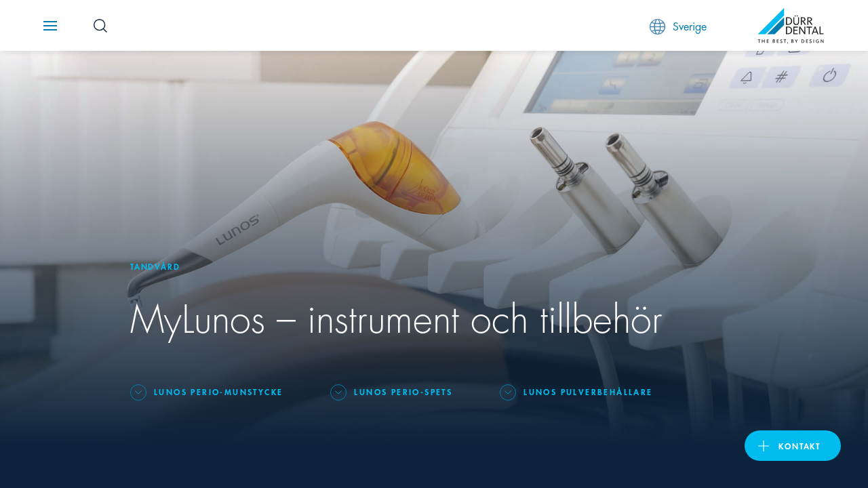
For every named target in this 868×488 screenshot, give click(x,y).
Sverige (678, 26)
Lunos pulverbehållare (588, 391)
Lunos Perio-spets (403, 391)
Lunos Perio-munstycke (218, 391)
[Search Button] (100, 26)
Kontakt (800, 446)
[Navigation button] (50, 26)
